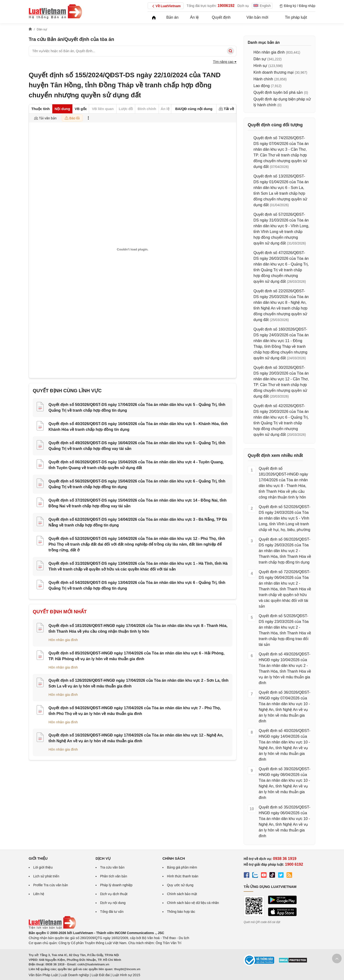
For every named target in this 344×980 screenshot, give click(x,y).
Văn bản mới (257, 17)
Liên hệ (39, 894)
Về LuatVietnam (166, 6)
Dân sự (260, 59)
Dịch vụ (243, 6)
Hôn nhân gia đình (63, 640)
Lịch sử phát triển (46, 876)
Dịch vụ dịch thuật (114, 894)
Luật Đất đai (101, 975)
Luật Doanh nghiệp (75, 975)
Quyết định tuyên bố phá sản (278, 92)
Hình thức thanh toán (183, 876)
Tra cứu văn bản (112, 867)
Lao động (262, 86)
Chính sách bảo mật (182, 894)
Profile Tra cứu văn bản (51, 885)
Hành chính (263, 79)
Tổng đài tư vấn (112, 912)
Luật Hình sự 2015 (126, 975)
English (262, 6)
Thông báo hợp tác (181, 912)
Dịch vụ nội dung (113, 903)
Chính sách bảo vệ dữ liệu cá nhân (193, 903)
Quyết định (221, 17)
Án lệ (195, 17)
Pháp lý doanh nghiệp (116, 885)
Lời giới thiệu (43, 867)
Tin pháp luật (296, 17)
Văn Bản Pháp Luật (43, 975)
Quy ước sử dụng (180, 885)
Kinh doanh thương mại (274, 72)
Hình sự (260, 66)
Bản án (172, 17)
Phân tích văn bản (114, 876)
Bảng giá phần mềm (182, 867)
